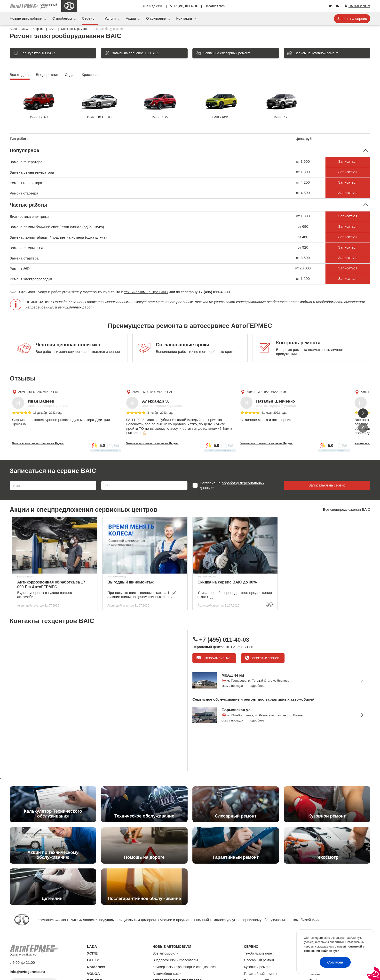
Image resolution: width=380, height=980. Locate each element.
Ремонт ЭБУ (20, 269)
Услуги (111, 18)
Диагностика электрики (29, 216)
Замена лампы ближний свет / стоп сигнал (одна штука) (57, 227)
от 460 (303, 237)
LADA (92, 946)
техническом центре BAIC (146, 292)
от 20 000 (303, 268)
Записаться (348, 161)
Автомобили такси (167, 974)
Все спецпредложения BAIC (347, 509)
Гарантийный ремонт (261, 974)
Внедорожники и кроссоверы (175, 960)
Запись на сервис (352, 19)
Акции (131, 18)
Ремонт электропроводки (31, 279)
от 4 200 (303, 182)
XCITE (92, 953)
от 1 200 (303, 279)
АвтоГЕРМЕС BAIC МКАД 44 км (38, 392)
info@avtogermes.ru (27, 972)
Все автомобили (166, 953)
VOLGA (93, 974)
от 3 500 (303, 258)
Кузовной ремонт (257, 967)
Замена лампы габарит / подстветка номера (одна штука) (58, 237)
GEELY (93, 960)
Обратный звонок (265, 658)
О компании (157, 18)
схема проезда (232, 686)
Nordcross (96, 967)
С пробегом (63, 18)
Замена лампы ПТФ (26, 248)
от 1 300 (303, 216)
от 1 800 (303, 172)
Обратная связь (215, 6)
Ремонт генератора (26, 183)
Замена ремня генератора (32, 172)
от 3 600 (303, 161)
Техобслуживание (258, 953)
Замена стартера (24, 258)
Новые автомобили (26, 18)
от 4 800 (303, 193)
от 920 (303, 247)
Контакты (185, 18)
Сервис (89, 18)
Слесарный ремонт (259, 960)
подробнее (257, 686)
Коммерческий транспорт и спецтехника (184, 967)
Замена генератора (26, 162)
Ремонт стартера (24, 193)
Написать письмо (217, 658)
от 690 (303, 226)
